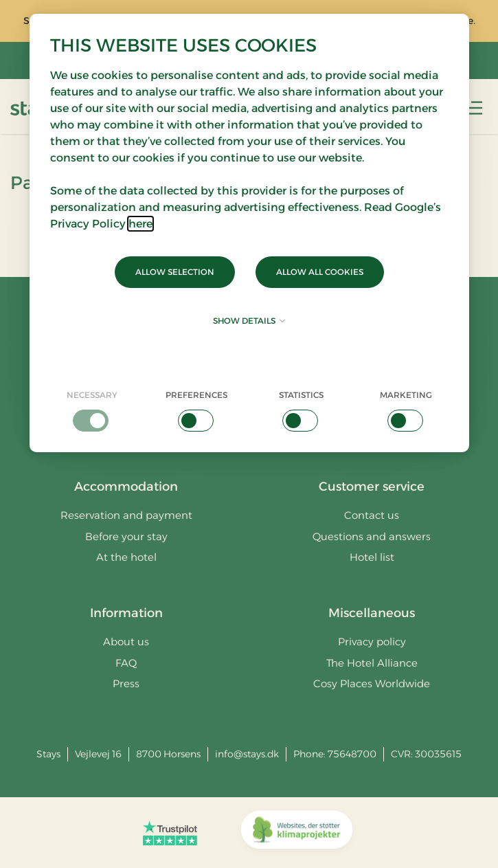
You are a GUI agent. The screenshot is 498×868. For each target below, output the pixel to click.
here (140, 224)
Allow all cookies (320, 272)
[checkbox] (92, 410)
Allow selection (175, 272)
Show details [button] (249, 321)
